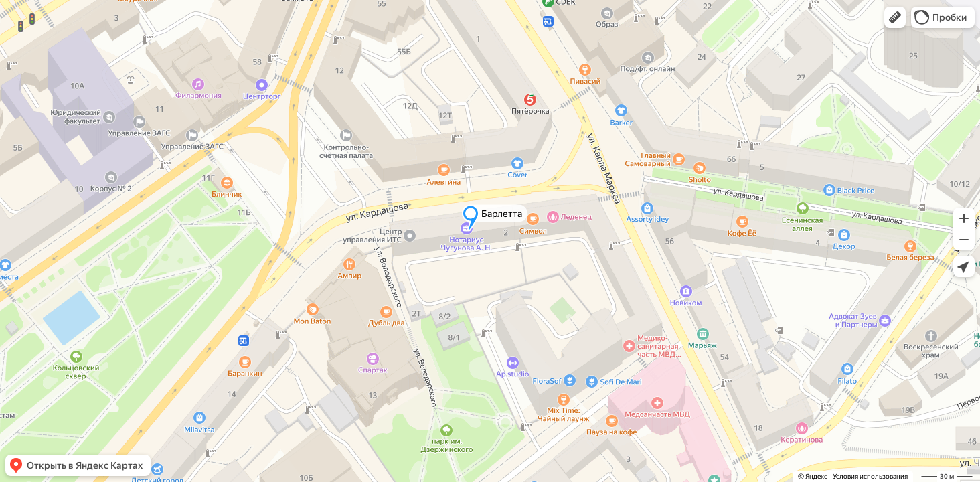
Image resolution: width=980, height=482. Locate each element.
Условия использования (870, 476)
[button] (895, 17)
